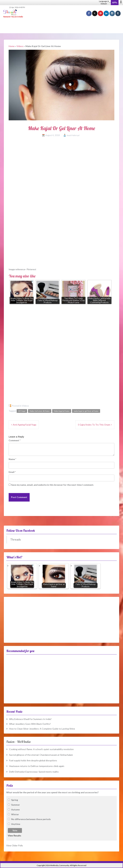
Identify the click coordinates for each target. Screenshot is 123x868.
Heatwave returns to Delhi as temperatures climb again (37, 766)
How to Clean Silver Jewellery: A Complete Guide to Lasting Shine (42, 729)
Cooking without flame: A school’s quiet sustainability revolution (41, 749)
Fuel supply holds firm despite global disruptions (33, 760)
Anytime (16, 824)
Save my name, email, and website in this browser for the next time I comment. (53, 485)
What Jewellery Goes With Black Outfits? (30, 724)
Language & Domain (105, 2)
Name (12, 459)
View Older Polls (15, 845)
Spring (15, 800)
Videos (20, 46)
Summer (16, 805)
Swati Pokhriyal (73, 135)
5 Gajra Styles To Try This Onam (94, 425)
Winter (15, 814)
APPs (115, 3)
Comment (15, 440)
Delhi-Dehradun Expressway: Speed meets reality (34, 772)
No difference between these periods (31, 819)
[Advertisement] (61, 26)
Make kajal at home (62, 411)
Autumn (15, 810)
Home (12, 46)
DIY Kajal (22, 411)
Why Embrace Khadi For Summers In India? (30, 719)
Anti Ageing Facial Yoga (25, 425)
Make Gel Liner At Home (40, 411)
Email (12, 472)
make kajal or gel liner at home (86, 411)
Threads (16, 539)
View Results (14, 836)
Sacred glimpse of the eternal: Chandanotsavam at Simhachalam (41, 755)
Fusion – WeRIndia (18, 742)
